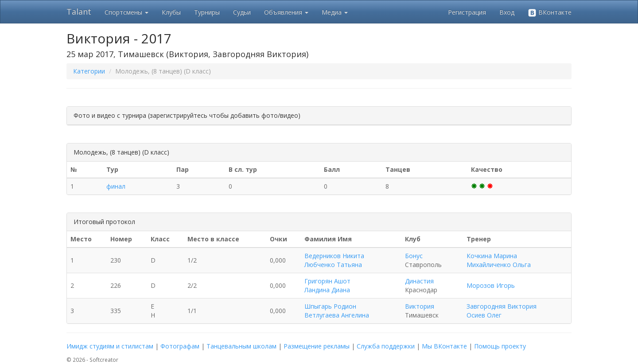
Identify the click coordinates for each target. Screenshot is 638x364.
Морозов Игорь (491, 285)
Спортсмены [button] (126, 12)
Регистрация (467, 12)
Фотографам (180, 346)
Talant (79, 12)
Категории (89, 71)
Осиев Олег (484, 315)
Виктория (420, 306)
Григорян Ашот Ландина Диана (327, 285)
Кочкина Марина (492, 256)
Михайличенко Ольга (499, 265)
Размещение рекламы (317, 346)
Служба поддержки (386, 346)
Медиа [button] (335, 12)
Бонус (414, 256)
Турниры (207, 12)
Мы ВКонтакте (444, 346)
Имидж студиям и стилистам (110, 346)
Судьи (242, 12)
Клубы (171, 12)
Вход (507, 12)
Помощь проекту (500, 346)
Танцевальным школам (241, 346)
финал (116, 186)
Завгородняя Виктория (502, 306)
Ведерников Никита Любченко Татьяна (334, 260)
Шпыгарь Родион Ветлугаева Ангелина (337, 311)
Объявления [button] (286, 12)
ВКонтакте (550, 13)
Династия (419, 281)
